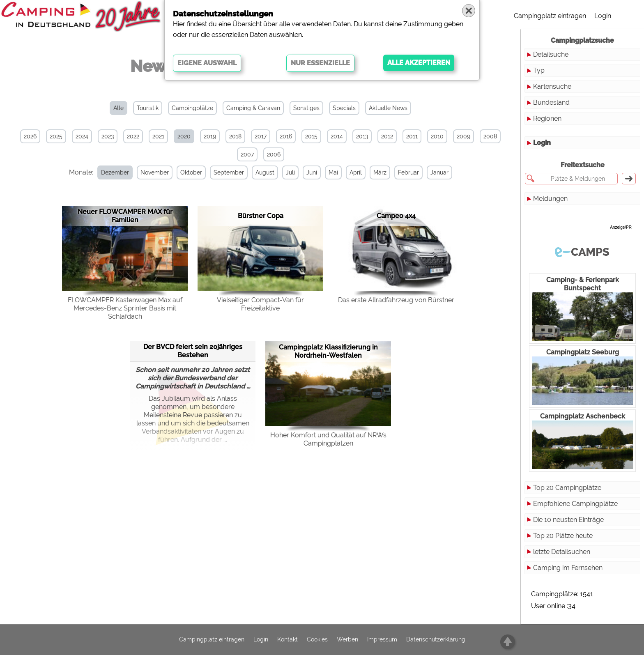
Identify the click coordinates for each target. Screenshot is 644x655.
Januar (439, 172)
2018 (235, 136)
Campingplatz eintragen (550, 16)
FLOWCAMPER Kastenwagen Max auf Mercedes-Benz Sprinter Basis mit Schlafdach (125, 308)
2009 (463, 136)
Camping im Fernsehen (568, 568)
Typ (539, 70)
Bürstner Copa (261, 216)
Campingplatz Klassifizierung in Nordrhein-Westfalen (328, 351)
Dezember (115, 172)
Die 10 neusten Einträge (568, 520)
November (155, 172)
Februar (408, 172)
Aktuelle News (388, 108)
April (356, 172)
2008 (490, 136)
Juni (312, 172)
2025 (56, 136)
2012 (387, 136)
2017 (261, 136)
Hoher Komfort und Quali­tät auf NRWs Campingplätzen (328, 439)
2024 (82, 136)
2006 (274, 154)
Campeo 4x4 (396, 216)
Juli (290, 172)
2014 (337, 136)
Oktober (191, 172)
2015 (311, 136)
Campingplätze (192, 108)
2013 (362, 136)
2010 (437, 136)
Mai (333, 172)
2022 (133, 136)
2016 (286, 136)
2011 (412, 136)
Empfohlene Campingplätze (575, 504)
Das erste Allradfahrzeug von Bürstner (396, 300)
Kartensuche (552, 86)
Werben (347, 640)
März (380, 172)
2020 (184, 136)
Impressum (382, 640)
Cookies (317, 640)
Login (603, 16)
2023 (108, 136)
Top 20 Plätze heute (563, 536)
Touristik (148, 108)
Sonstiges (306, 108)
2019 (210, 136)
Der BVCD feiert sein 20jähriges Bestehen (193, 351)
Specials (344, 108)
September (229, 172)
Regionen (547, 118)
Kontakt (287, 640)
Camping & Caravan (253, 108)
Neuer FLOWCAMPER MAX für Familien (125, 216)
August (265, 172)
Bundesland (551, 102)
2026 (30, 136)
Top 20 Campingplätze (567, 488)
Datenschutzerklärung (436, 640)
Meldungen (550, 199)
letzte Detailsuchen (562, 552)
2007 (247, 154)
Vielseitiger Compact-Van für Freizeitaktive (260, 304)
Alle (118, 108)
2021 (158, 136)
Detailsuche (551, 54)
